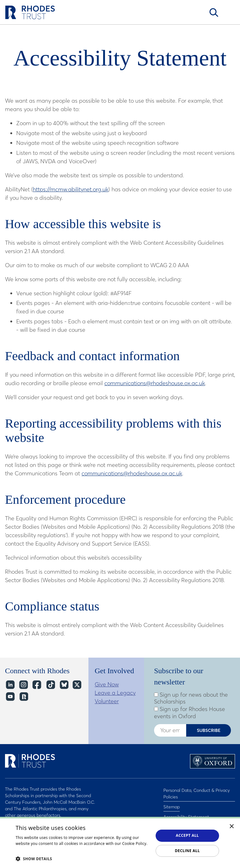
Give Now (107, 684)
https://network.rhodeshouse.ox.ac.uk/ (23, 697)
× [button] (232, 827)
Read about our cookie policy (42, 850)
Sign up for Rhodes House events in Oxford (190, 713)
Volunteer (107, 701)
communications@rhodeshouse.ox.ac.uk (155, 383)
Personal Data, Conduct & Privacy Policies (197, 792)
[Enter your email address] (170, 730)
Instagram (23, 685)
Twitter (77, 685)
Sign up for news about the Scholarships (191, 698)
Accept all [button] (187, 835)
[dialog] (120, 842)
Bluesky (64, 685)
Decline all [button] (187, 851)
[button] (82, 859)
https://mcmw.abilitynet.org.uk (71, 189)
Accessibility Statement (186, 812)
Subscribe (209, 730)
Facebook (37, 685)
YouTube (10, 697)
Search (214, 12)
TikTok (50, 685)
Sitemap (172, 804)
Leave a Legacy (115, 693)
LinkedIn (10, 685)
